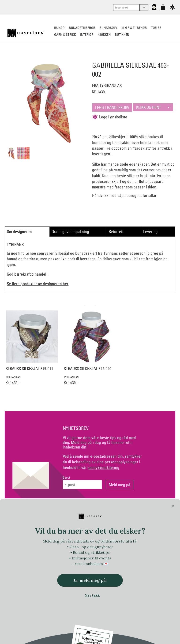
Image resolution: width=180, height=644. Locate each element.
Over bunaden (113, 58)
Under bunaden (141, 58)
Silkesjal (66, 58)
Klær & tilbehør (134, 28)
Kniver (163, 58)
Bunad (59, 28)
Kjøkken (104, 35)
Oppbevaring (88, 58)
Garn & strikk (65, 35)
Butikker (122, 35)
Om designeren (19, 232)
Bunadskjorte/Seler (38, 58)
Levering (150, 232)
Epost (66, 478)
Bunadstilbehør (82, 28)
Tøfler (156, 28)
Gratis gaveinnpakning (70, 232)
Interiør (87, 35)
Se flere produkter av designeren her (38, 284)
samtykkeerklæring (103, 467)
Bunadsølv (108, 28)
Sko (15, 58)
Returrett (116, 232)
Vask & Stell (90, 65)
